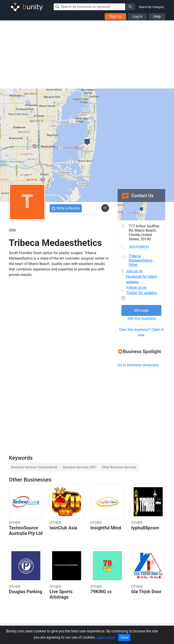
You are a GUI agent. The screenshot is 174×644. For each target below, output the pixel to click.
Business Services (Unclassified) (34, 467)
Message (141, 310)
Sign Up (115, 16)
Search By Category (151, 7)
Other (12, 230)
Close (124, 637)
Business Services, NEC (80, 467)
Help (157, 16)
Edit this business (139, 318)
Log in (137, 16)
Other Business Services (119, 467)
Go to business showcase (138, 365)
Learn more (106, 637)
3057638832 (139, 247)
